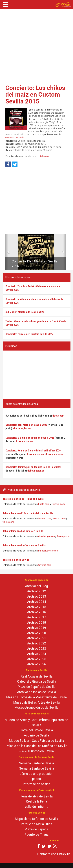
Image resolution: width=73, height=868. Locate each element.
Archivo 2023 (37, 649)
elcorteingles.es (47, 536)
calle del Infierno (37, 807)
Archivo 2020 (37, 633)
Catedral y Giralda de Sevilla (37, 681)
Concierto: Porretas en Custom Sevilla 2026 (29, 334)
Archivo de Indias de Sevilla (36, 692)
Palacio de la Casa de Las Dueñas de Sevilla (36, 746)
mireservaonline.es (48, 551)
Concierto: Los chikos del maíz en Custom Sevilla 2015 (35, 95)
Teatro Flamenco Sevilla (16, 560)
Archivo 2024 (37, 654)
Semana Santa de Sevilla (36, 763)
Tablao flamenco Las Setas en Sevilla (23, 531)
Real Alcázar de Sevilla (37, 676)
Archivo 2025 (37, 659)
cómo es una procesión (36, 774)
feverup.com (58, 504)
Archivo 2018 (37, 622)
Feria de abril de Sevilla (37, 796)
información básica (37, 784)
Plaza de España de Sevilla (37, 687)
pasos (36, 779)
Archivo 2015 (37, 607)
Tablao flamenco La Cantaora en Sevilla (24, 546)
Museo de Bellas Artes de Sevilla (36, 702)
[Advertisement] (34, 45)
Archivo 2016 (37, 612)
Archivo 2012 (37, 591)
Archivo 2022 (37, 643)
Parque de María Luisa (36, 824)
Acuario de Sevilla (36, 735)
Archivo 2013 (37, 596)
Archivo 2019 (37, 628)
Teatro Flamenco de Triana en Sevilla (23, 499)
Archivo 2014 (37, 602)
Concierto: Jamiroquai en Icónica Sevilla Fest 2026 (33, 467)
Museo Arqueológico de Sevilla (36, 707)
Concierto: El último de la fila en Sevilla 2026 (30, 438)
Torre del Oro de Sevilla (36, 730)
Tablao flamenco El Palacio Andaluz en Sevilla (28, 513)
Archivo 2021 (37, 638)
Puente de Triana (36, 834)
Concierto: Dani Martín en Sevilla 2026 (26, 425)
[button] (7, 252)
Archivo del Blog (36, 586)
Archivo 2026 (37, 664)
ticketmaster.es (25, 441)
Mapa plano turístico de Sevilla (36, 819)
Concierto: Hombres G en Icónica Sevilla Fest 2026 (33, 451)
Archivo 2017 (37, 617)
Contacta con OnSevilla (54, 854)
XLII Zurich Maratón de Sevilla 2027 (25, 312)
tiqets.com (44, 504)
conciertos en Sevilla (15, 138)
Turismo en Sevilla (41, 751)
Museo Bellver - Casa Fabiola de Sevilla (36, 741)
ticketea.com (44, 156)
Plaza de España (36, 829)
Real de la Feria (36, 801)
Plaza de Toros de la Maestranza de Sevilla (36, 697)
